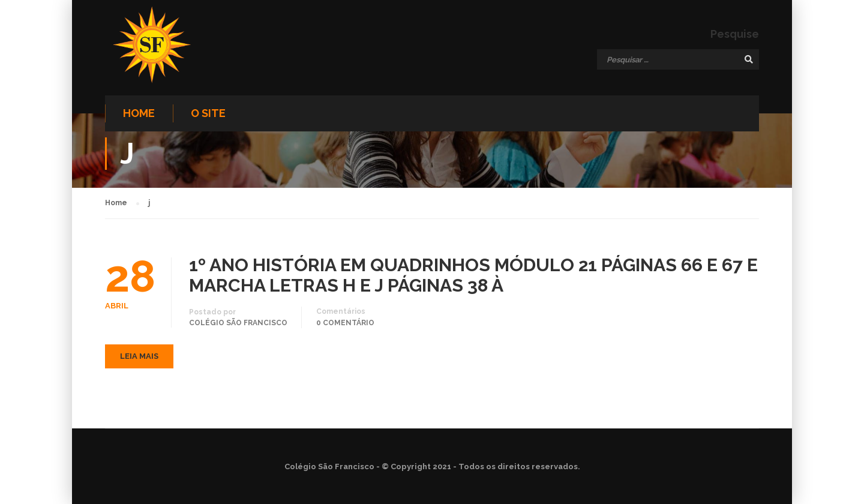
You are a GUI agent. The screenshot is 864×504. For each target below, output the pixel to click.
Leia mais (139, 356)
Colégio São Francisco (238, 323)
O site (208, 113)
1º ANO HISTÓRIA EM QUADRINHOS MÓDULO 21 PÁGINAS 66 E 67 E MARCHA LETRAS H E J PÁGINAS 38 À (473, 275)
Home (139, 113)
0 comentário (345, 323)
